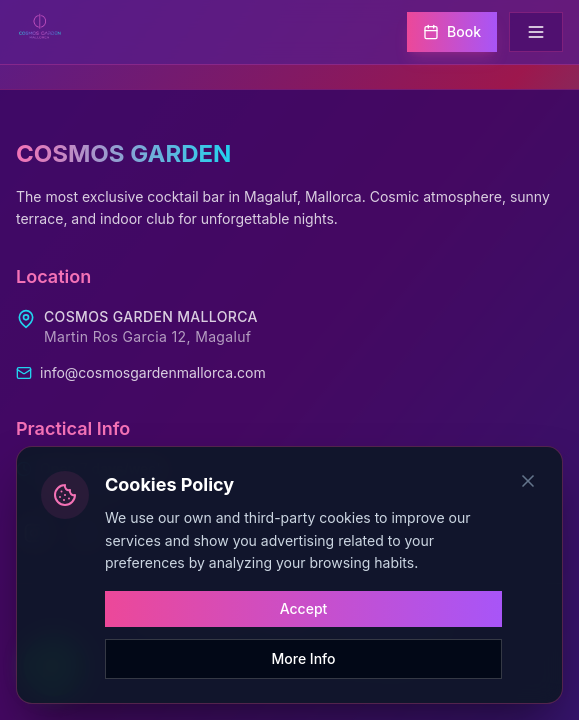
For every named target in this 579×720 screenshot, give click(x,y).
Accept (304, 608)
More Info (304, 658)
